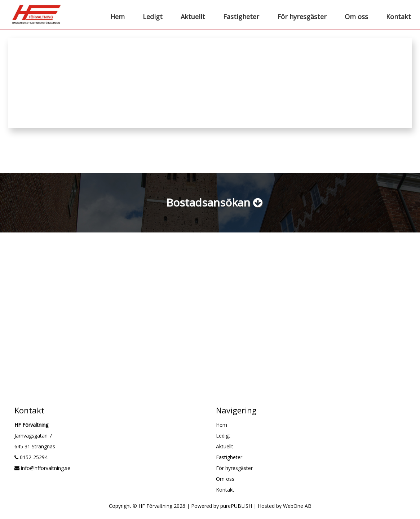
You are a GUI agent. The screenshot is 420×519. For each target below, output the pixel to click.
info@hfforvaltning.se (42, 468)
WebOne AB (297, 506)
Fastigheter (241, 17)
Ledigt (153, 17)
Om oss (356, 17)
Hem (118, 17)
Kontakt (399, 17)
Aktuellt (193, 17)
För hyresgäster (302, 17)
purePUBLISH (236, 506)
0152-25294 (31, 457)
